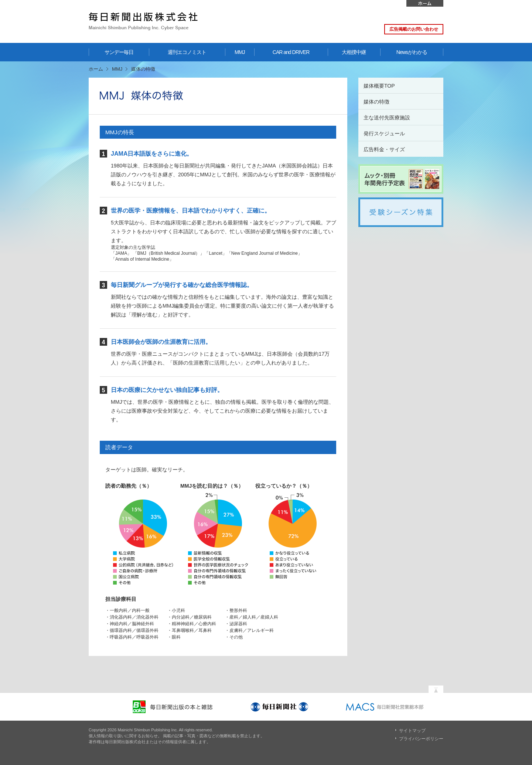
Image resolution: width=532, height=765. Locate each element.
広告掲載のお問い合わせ (414, 29)
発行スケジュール (384, 133)
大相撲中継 (354, 52)
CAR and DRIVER (291, 52)
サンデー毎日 (119, 52)
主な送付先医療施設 (387, 118)
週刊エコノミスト (187, 52)
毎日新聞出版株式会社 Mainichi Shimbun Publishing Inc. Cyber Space (143, 21)
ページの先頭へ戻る (436, 687)
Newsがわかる (412, 52)
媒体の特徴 (376, 102)
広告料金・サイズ (384, 149)
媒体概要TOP (379, 86)
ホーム (425, 3)
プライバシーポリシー (421, 739)
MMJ (240, 52)
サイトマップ (412, 731)
